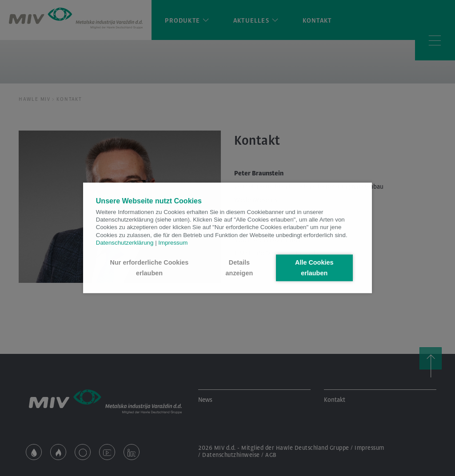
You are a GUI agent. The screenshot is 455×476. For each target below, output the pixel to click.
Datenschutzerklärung (125, 243)
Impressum (173, 243)
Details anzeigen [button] (239, 268)
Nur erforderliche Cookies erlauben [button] (150, 268)
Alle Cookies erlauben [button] (314, 268)
